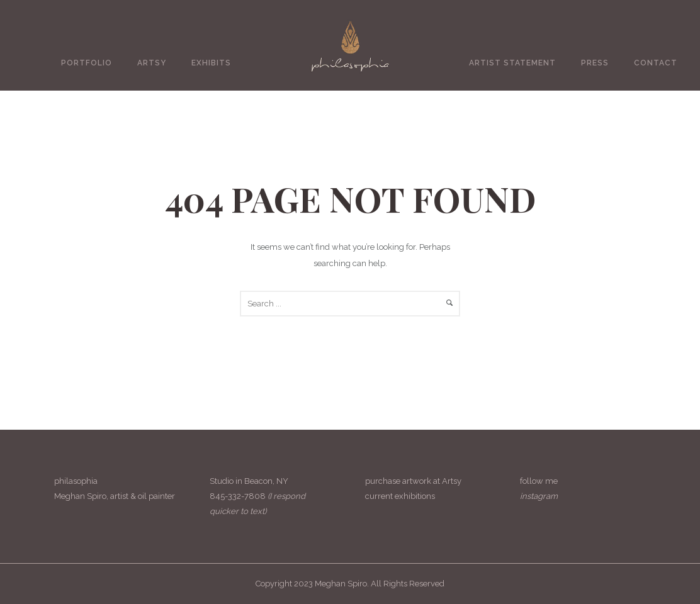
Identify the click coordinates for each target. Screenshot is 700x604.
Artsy (152, 63)
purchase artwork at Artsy (413, 481)
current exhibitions (400, 496)
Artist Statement (512, 63)
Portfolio (87, 63)
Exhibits (211, 63)
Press (595, 63)
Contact (656, 63)
